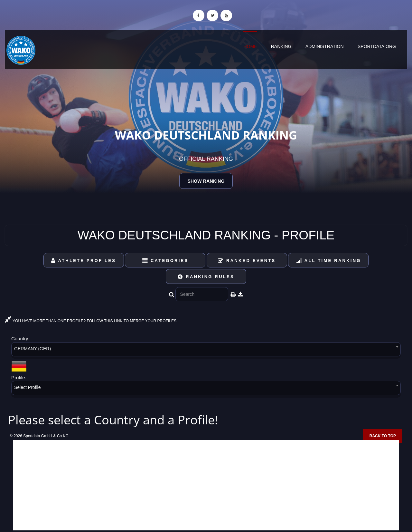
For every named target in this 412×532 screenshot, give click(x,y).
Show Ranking (206, 181)
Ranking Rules (206, 277)
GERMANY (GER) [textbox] (33, 349)
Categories (165, 261)
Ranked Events (247, 261)
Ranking (281, 46)
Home (250, 46)
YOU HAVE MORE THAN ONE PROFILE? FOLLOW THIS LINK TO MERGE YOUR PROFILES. (91, 321)
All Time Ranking (328, 261)
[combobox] (206, 350)
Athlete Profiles (84, 261)
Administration (325, 46)
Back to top (383, 436)
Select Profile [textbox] (27, 387)
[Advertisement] (206, 485)
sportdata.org (377, 46)
